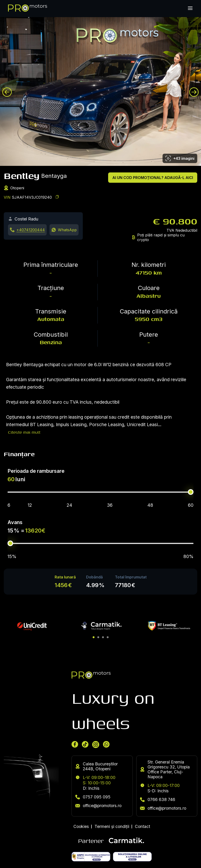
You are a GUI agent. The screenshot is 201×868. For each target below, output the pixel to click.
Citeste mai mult (24, 432)
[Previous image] (7, 92)
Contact (142, 826)
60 (191, 505)
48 (150, 505)
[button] (94, 637)
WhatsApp (67, 230)
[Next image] (194, 92)
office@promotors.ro (98, 806)
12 (30, 505)
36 (110, 505)
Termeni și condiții (112, 826)
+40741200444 (31, 230)
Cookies (81, 826)
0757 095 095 (93, 797)
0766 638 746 (158, 799)
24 (69, 505)
